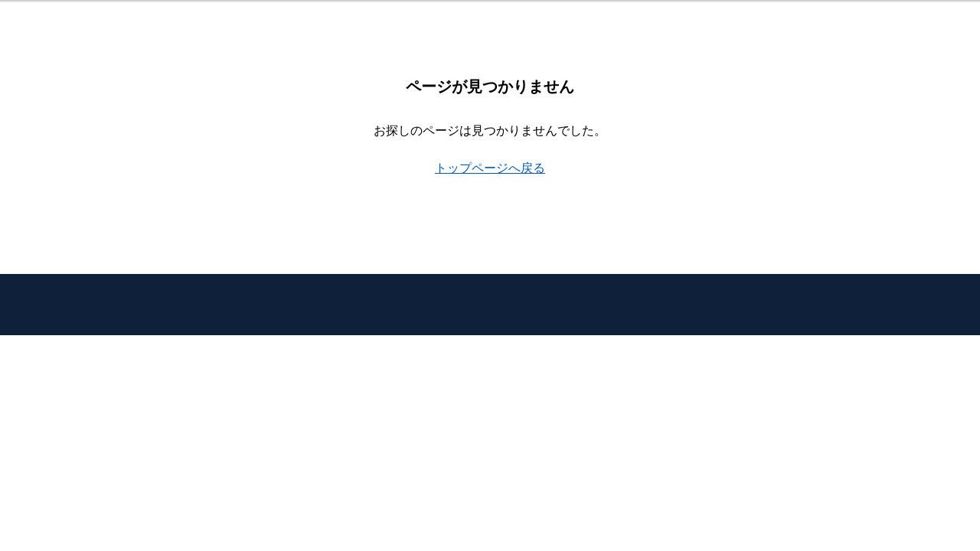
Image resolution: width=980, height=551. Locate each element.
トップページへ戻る (490, 168)
